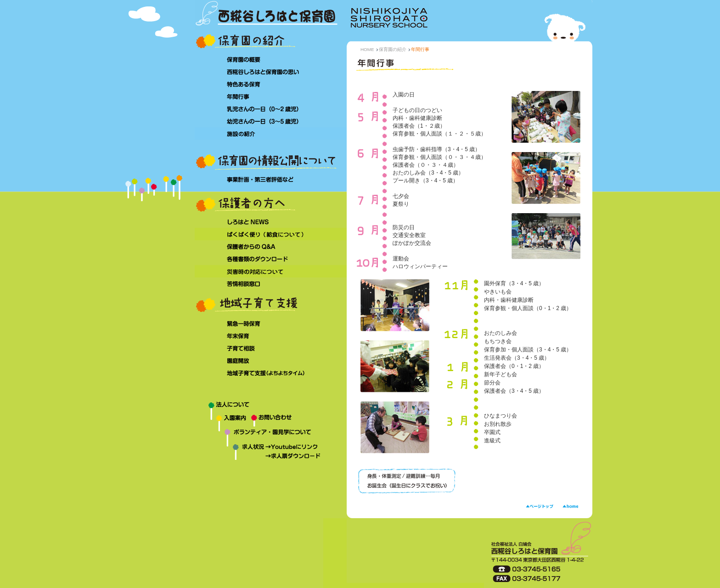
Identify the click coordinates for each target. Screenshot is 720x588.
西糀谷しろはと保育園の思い (271, 71)
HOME (367, 49)
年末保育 (271, 336)
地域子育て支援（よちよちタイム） (271, 373)
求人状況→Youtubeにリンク (264, 448)
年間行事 (271, 96)
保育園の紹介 (393, 49)
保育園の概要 (271, 59)
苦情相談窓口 (271, 284)
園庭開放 (271, 361)
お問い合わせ (299, 421)
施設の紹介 (271, 133)
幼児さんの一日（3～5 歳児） (271, 121)
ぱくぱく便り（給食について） (271, 234)
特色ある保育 (271, 84)
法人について (271, 407)
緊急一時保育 (271, 324)
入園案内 (223, 421)
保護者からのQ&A (271, 246)
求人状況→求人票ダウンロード (264, 457)
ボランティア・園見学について (271, 436)
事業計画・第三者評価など (271, 180)
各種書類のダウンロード (271, 259)
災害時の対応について (271, 271)
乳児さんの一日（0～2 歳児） (271, 109)
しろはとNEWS (271, 222)
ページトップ (540, 506)
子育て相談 (271, 348)
